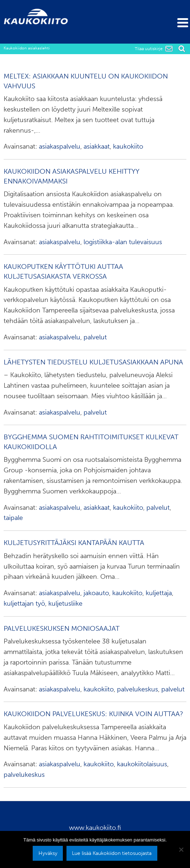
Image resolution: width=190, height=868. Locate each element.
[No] (181, 849)
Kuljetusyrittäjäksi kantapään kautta (74, 543)
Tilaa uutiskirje (149, 49)
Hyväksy (48, 853)
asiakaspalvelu (60, 146)
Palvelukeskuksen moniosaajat (62, 628)
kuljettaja (159, 593)
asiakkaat (97, 146)
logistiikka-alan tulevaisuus (123, 242)
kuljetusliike (65, 603)
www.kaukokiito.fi (95, 828)
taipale (13, 518)
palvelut (95, 337)
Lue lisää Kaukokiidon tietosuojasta (112, 853)
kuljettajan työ (24, 603)
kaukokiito (128, 146)
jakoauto (96, 593)
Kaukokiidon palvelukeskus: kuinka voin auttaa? (93, 714)
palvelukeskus (138, 689)
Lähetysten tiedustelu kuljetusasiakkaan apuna (93, 362)
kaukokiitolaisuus (142, 764)
